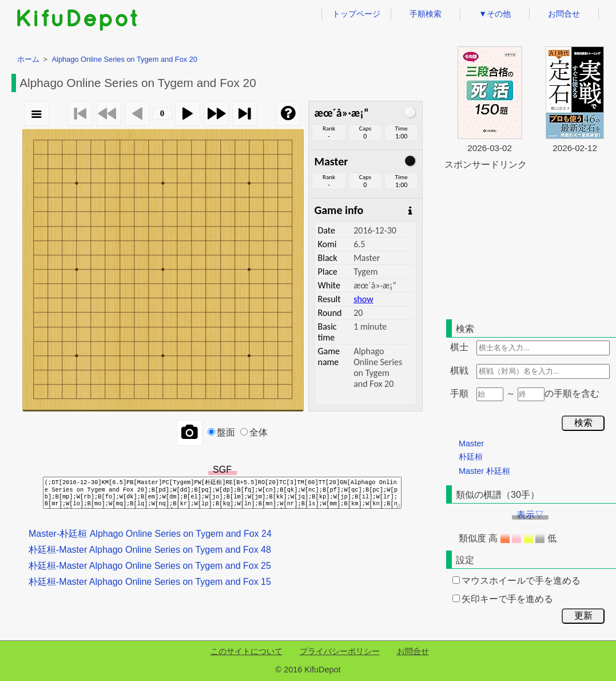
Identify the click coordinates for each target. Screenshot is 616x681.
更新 (583, 615)
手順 (459, 393)
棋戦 (459, 371)
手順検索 (426, 14)
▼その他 (495, 14)
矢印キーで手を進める (503, 599)
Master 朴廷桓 (484, 471)
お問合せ (564, 14)
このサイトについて (247, 651)
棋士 (459, 347)
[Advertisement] (530, 243)
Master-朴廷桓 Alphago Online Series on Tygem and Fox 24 (150, 534)
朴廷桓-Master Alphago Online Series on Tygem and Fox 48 (150, 550)
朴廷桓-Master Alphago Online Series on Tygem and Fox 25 (150, 566)
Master (471, 444)
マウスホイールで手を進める (516, 581)
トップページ (356, 14)
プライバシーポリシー (340, 651)
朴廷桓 (471, 457)
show (363, 299)
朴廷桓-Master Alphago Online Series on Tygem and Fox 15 (150, 582)
